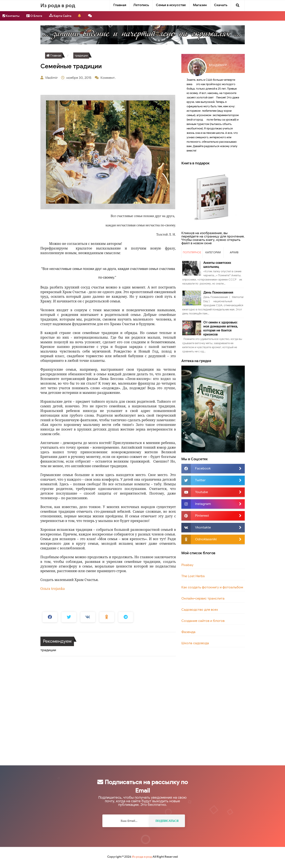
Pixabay (187, 565)
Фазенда (188, 632)
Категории (213, 252)
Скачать (221, 5)
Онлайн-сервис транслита (203, 598)
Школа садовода (195, 643)
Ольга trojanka (53, 589)
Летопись (141, 5)
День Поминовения (218, 292)
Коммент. (108, 78)
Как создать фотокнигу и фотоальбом (212, 587)
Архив (234, 252)
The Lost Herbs (193, 576)
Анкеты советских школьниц (217, 265)
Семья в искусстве (171, 5)
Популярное (192, 252)
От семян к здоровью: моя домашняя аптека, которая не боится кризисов (221, 329)
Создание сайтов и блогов (203, 621)
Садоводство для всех (200, 610)
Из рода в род (142, 857)
